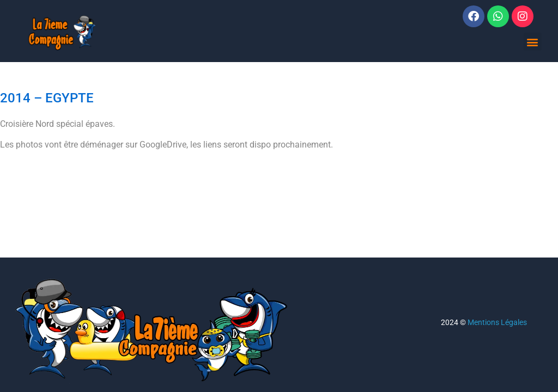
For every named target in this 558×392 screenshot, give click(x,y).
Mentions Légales (497, 322)
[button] (533, 42)
